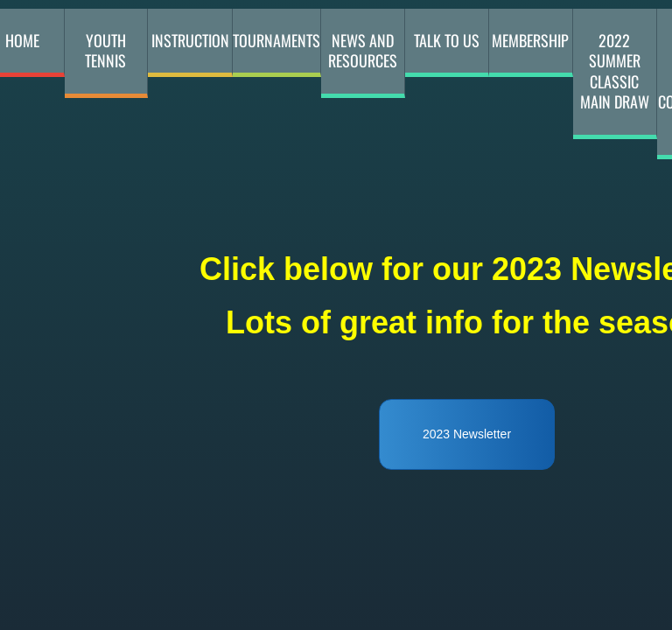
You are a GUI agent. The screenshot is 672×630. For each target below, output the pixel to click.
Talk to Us (447, 40)
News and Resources (363, 50)
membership (530, 40)
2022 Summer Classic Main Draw (615, 71)
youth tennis (105, 50)
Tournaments (276, 40)
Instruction (190, 40)
